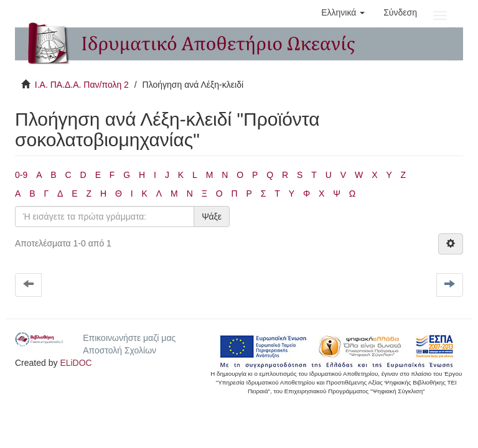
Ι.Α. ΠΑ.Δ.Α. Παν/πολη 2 (82, 85)
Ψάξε (212, 217)
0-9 (21, 175)
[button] (343, 12)
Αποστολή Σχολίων (119, 350)
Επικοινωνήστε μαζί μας (129, 338)
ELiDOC (76, 363)
